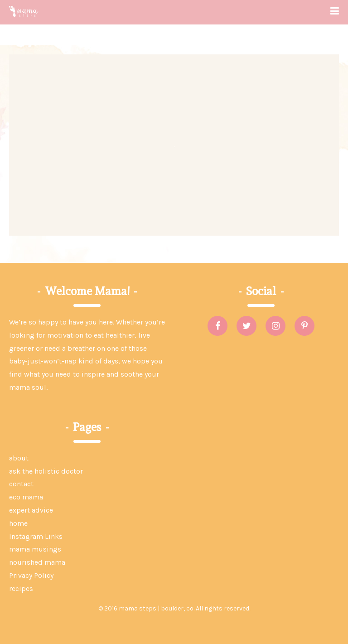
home (18, 523)
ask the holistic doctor (46, 471)
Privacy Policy (31, 575)
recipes (21, 588)
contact (21, 484)
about (19, 458)
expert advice (31, 510)
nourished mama (37, 562)
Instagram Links (36, 536)
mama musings (35, 549)
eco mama (26, 497)
